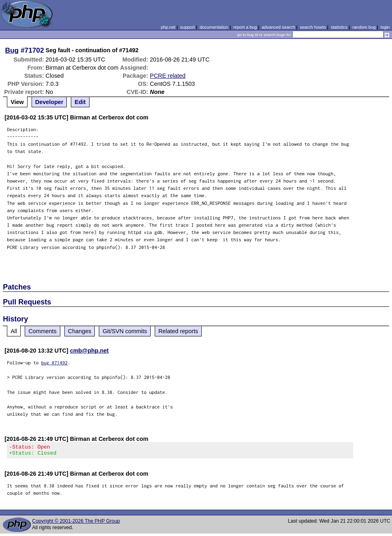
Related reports (178, 331)
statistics (339, 27)
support (187, 27)
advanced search (278, 27)
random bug (364, 27)
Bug (12, 50)
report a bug (245, 27)
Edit (80, 102)
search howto (313, 27)
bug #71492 (54, 363)
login (385, 27)
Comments (43, 331)
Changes (80, 331)
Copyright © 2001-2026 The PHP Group (76, 523)
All (14, 331)
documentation (214, 27)
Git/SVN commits (125, 331)
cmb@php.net (89, 351)
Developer (49, 102)
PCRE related (168, 76)
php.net (168, 27)
